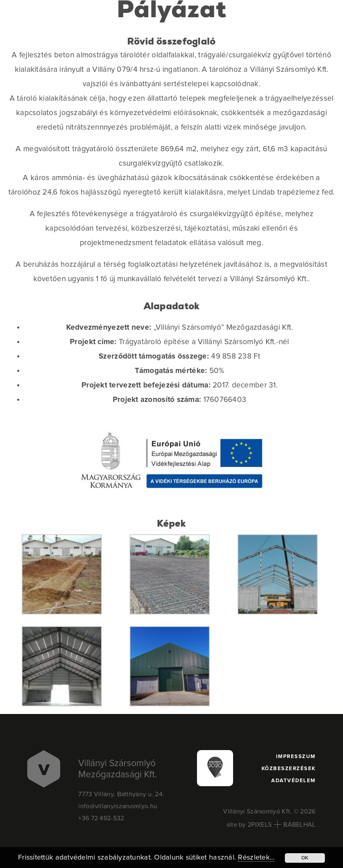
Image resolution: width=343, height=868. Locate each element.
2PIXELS (260, 825)
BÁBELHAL (299, 825)
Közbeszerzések (289, 769)
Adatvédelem (293, 781)
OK (305, 858)
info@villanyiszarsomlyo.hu (118, 806)
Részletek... (256, 858)
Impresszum (296, 757)
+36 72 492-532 (101, 818)
